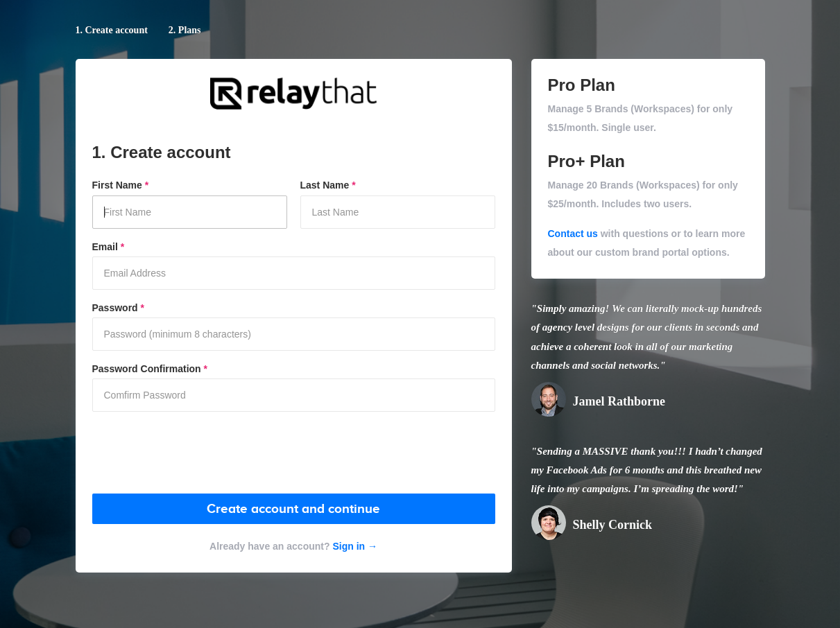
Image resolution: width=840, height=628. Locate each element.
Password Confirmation (150, 369)
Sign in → (354, 546)
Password (118, 308)
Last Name (328, 185)
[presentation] (198, 453)
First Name (121, 185)
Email (109, 247)
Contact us (573, 234)
